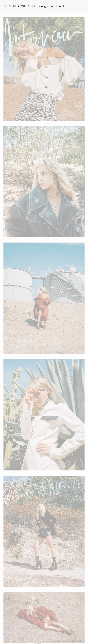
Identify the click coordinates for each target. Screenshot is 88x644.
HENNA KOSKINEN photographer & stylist (35, 6)
